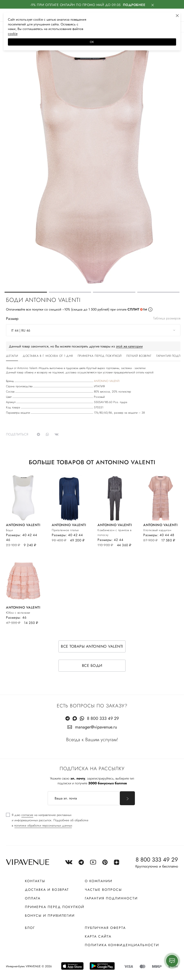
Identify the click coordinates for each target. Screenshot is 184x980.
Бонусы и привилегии (50, 915)
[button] (26, 292)
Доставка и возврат (47, 890)
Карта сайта (98, 936)
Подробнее (134, 5)
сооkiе (13, 34)
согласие (27, 815)
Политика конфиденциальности (122, 945)
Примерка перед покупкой (55, 907)
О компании (99, 881)
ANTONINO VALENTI (107, 381)
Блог (30, 928)
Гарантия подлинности (111, 898)
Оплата (33, 898)
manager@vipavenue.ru (96, 727)
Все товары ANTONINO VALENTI (92, 646)
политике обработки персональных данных (43, 825)
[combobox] (93, 330)
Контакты (35, 881)
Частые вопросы (103, 890)
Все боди (92, 666)
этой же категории (129, 346)
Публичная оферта (105, 928)
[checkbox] (47, 820)
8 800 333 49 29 (103, 718)
